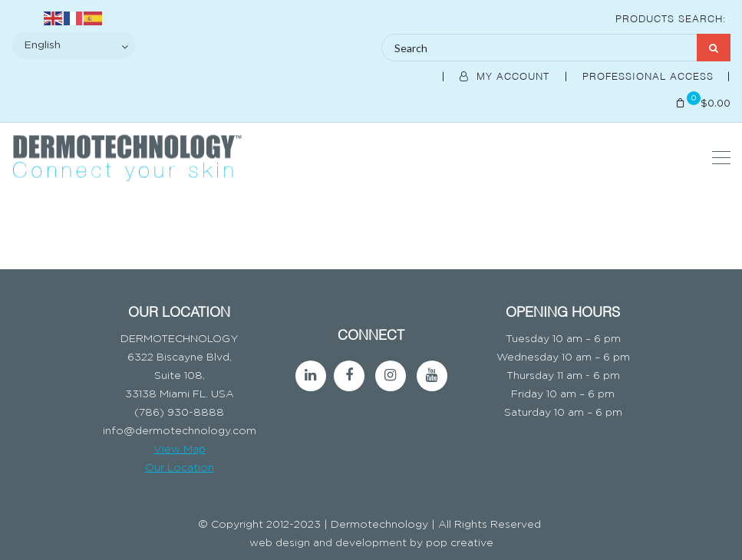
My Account (506, 75)
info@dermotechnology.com (180, 431)
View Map (180, 450)
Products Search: (671, 18)
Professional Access (650, 75)
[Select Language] (74, 45)
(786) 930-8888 (179, 413)
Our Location (180, 468)
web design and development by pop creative (371, 543)
